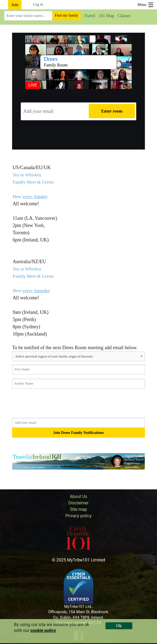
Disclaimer (78, 503)
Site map (79, 509)
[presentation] (78, 135)
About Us (78, 496)
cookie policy (43, 630)
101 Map (106, 16)
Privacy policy (78, 516)
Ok (119, 626)
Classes (124, 16)
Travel (90, 16)
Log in (38, 4)
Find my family (67, 15)
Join (15, 5)
